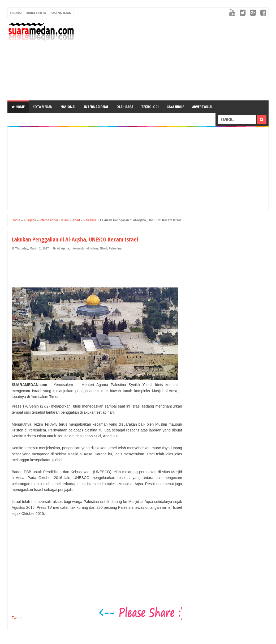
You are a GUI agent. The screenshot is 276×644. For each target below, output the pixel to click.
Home (18, 107)
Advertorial (202, 107)
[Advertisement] (174, 59)
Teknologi (150, 107)
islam (94, 248)
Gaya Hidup (175, 107)
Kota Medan (43, 107)
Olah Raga (125, 107)
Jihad (103, 248)
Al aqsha (63, 248)
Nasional (68, 107)
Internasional (96, 107)
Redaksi (16, 13)
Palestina (115, 248)
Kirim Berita (36, 13)
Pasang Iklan (61, 13)
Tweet (17, 618)
